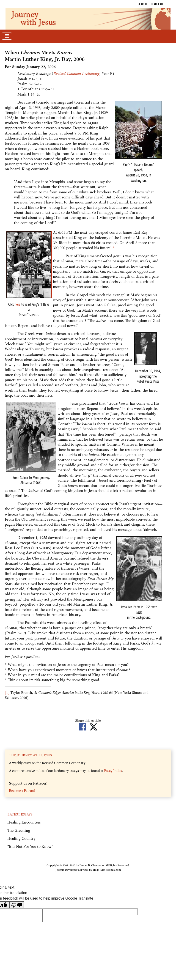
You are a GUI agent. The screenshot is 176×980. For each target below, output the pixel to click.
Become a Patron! (22, 791)
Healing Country (21, 838)
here (18, 304)
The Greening (19, 830)
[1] (7, 693)
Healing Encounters (24, 822)
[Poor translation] (17, 905)
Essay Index (113, 771)
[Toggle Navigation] (7, 36)
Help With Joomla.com (107, 870)
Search (142, 4)
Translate (157, 4)
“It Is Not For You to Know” (30, 846)
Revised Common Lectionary (76, 74)
